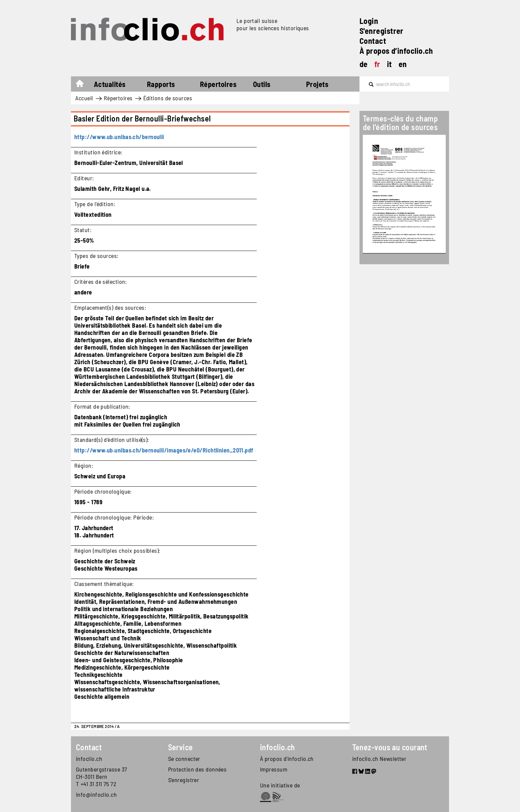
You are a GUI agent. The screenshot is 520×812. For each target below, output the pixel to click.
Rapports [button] (161, 84)
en (403, 64)
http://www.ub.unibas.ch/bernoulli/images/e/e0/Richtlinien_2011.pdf (164, 450)
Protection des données (197, 769)
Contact (373, 41)
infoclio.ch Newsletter (379, 759)
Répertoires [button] (218, 84)
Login (369, 21)
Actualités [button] (110, 84)
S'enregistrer (382, 31)
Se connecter (184, 759)
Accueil (83, 85)
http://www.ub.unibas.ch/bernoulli (119, 137)
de (364, 64)
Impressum (274, 769)
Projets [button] (317, 84)
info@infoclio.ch (96, 794)
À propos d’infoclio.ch (396, 51)
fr (377, 64)
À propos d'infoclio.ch (287, 759)
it (390, 64)
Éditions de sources (168, 98)
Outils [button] (262, 84)
